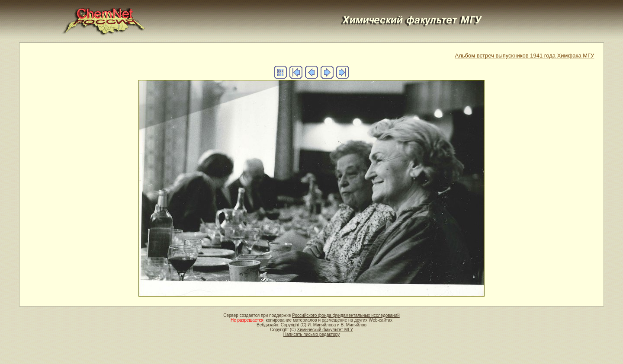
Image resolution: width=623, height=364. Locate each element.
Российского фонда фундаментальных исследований (346, 315)
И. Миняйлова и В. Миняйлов (337, 325)
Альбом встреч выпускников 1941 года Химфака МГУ (525, 56)
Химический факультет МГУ (325, 330)
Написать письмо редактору (311, 334)
